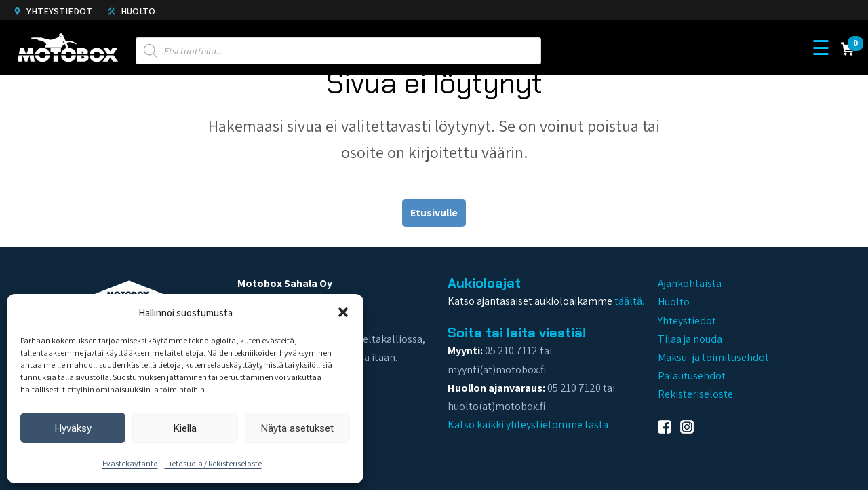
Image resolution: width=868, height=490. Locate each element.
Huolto (132, 11)
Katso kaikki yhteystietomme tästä (528, 425)
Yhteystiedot (53, 11)
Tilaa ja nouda (690, 339)
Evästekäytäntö (130, 463)
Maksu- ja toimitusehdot (713, 357)
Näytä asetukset (297, 428)
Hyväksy (73, 428)
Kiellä (185, 428)
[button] (343, 312)
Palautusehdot (692, 376)
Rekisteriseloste (695, 394)
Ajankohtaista (690, 283)
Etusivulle (434, 213)
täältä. (629, 301)
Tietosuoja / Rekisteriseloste (213, 463)
